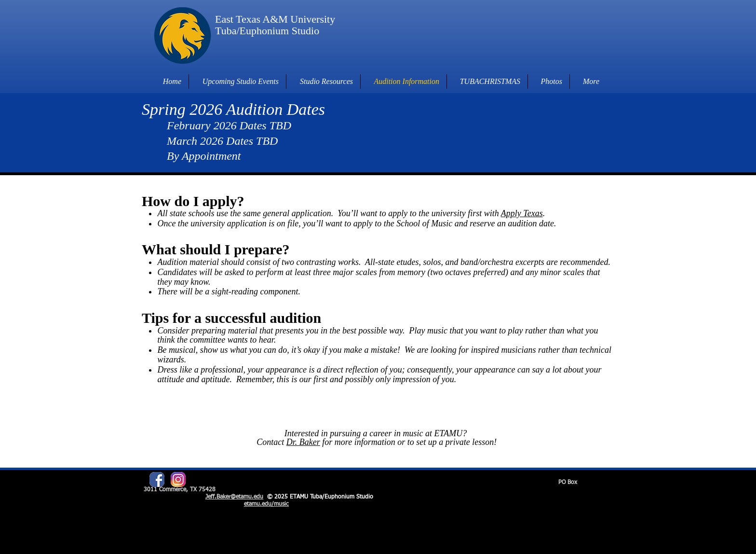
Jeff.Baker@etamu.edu (234, 497)
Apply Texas (522, 213)
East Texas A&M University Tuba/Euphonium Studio (275, 25)
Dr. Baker (303, 442)
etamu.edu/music (266, 504)
